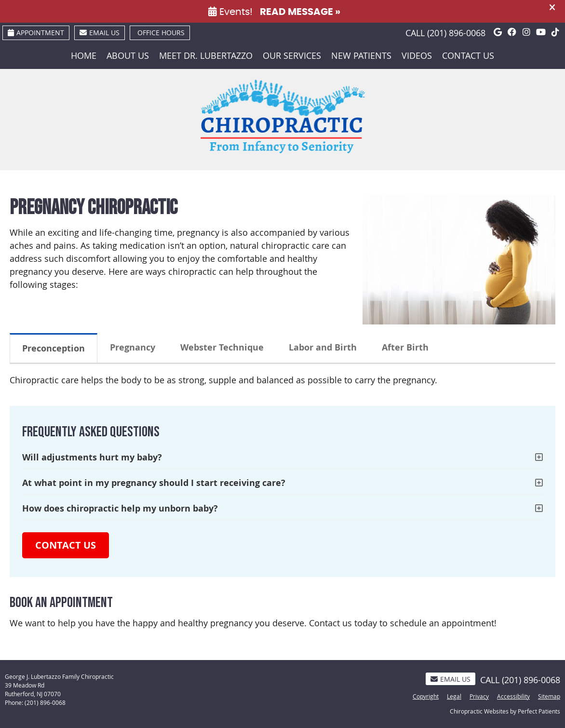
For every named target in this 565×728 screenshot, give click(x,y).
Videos (417, 55)
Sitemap (549, 696)
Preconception (54, 348)
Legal (454, 696)
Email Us (100, 33)
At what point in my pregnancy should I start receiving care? (154, 483)
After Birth (405, 347)
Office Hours (161, 33)
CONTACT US (66, 545)
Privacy (479, 696)
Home (84, 55)
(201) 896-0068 (456, 33)
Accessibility (513, 696)
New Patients (361, 55)
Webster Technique (222, 347)
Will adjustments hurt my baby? (92, 457)
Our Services (292, 55)
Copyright (426, 696)
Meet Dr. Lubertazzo (206, 55)
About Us (128, 55)
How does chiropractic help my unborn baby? (120, 508)
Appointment (36, 33)
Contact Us (468, 55)
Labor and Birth (323, 347)
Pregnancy (133, 347)
